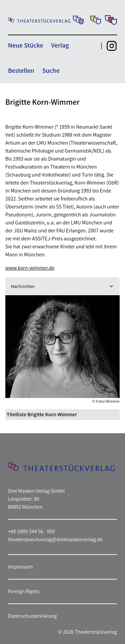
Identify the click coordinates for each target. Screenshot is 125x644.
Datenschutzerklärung (32, 616)
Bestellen (21, 70)
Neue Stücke (25, 45)
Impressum (20, 567)
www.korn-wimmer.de (30, 268)
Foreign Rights (24, 591)
